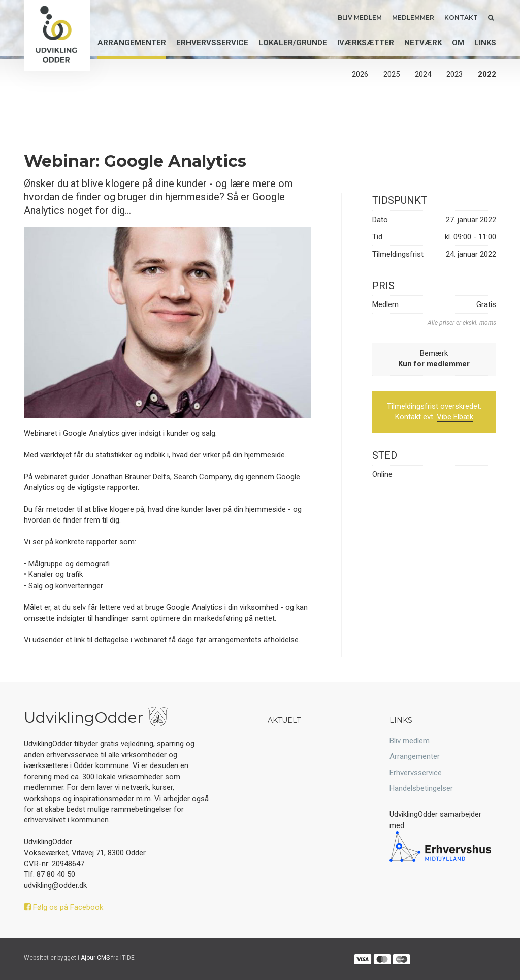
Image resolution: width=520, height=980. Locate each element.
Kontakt (461, 18)
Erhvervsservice (212, 43)
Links (485, 43)
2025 (392, 74)
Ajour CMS (95, 958)
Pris (383, 286)
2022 (487, 74)
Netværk (423, 43)
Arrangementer (132, 43)
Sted (385, 455)
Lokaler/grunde (293, 43)
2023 (454, 74)
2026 (360, 74)
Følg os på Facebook (63, 907)
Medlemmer (413, 18)
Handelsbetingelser (421, 788)
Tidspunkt (400, 200)
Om (458, 43)
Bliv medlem (360, 18)
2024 (423, 74)
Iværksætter (366, 43)
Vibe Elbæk (455, 417)
